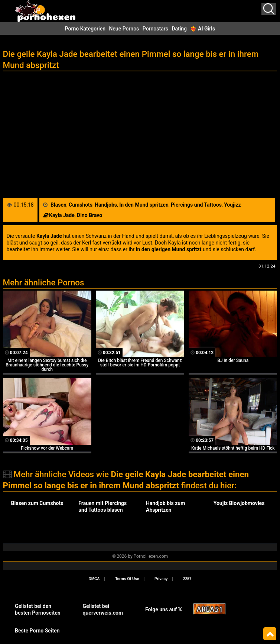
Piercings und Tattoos (196, 205)
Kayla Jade (62, 215)
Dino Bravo (89, 215)
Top (270, 634)
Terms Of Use (127, 579)
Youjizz (232, 205)
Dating (179, 29)
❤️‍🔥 (203, 29)
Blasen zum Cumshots (37, 503)
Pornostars (155, 29)
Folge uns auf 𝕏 (164, 609)
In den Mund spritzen (144, 205)
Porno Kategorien (85, 29)
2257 (187, 579)
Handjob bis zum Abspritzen (165, 507)
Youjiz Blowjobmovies (239, 503)
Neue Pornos (124, 29)
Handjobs (106, 205)
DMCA (94, 579)
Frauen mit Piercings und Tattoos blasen (102, 507)
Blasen (58, 205)
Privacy (161, 579)
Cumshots (81, 205)
